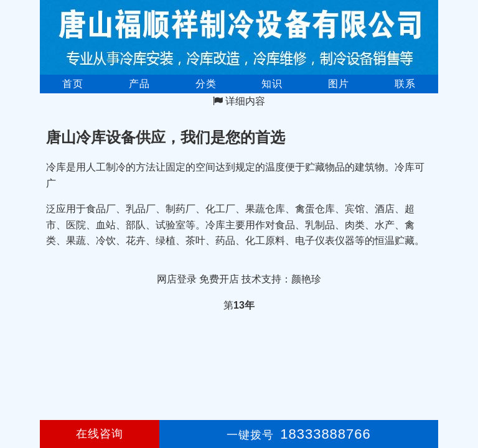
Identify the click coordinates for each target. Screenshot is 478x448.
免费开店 (219, 279)
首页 (73, 84)
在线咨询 (100, 434)
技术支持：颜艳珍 (281, 279)
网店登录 (177, 279)
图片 (339, 84)
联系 (405, 84)
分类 (206, 84)
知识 (272, 84)
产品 (139, 84)
